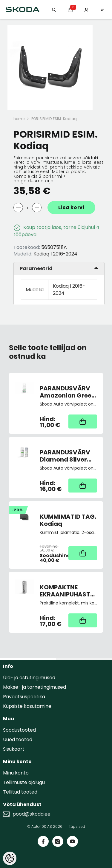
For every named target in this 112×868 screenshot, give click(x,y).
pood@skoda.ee (32, 814)
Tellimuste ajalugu (24, 782)
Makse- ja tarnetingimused (34, 687)
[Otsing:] (54, 9)
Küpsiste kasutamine (27, 706)
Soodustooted (19, 730)
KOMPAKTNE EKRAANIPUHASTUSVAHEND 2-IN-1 (69, 591)
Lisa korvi (71, 207)
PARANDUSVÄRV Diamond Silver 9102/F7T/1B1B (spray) (65, 456)
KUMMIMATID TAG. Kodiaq (68, 520)
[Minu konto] (86, 9)
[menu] (102, 9)
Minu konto (16, 773)
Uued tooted (18, 740)
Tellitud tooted (20, 792)
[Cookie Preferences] (10, 858)
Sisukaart (14, 749)
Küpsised (77, 826)
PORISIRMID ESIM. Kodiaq (54, 119)
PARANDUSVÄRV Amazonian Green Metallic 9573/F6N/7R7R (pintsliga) (67, 392)
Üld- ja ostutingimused (29, 678)
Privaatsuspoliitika (24, 697)
